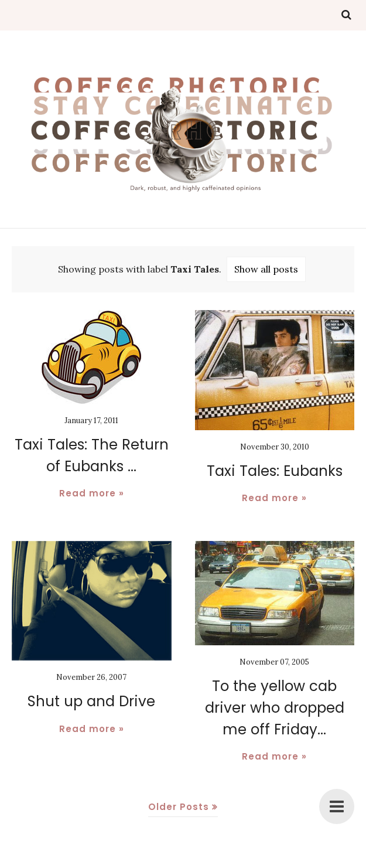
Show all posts (266, 269)
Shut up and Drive (91, 701)
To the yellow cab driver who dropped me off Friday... (274, 707)
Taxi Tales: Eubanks (275, 471)
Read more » (92, 493)
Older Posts (179, 805)
